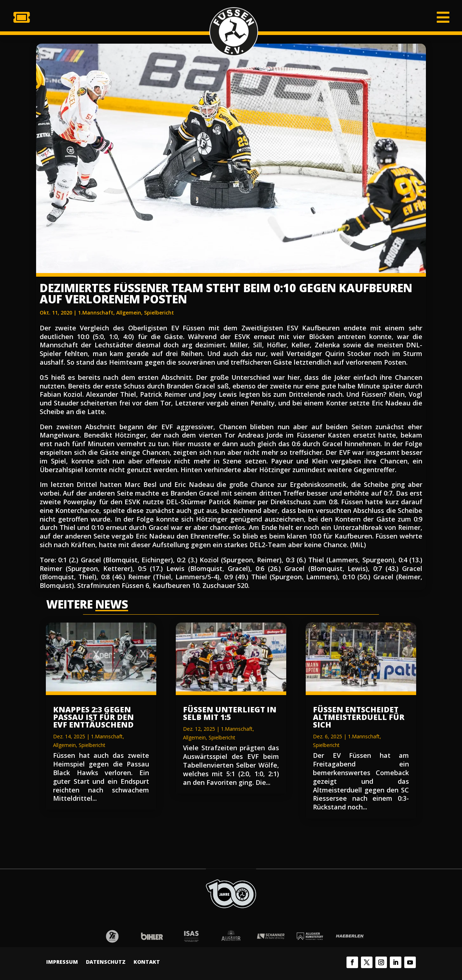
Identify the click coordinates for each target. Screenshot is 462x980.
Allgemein (129, 313)
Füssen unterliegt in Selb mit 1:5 (230, 713)
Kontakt (147, 962)
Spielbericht (159, 313)
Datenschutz (106, 962)
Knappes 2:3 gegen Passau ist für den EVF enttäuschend (93, 717)
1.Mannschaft (96, 313)
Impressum (62, 962)
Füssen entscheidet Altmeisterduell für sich (359, 717)
